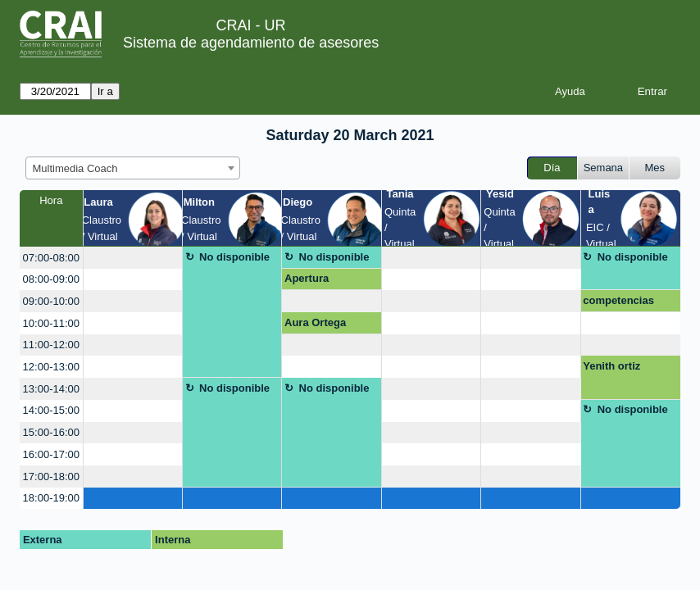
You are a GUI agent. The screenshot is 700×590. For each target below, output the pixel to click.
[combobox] (133, 168)
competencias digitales (618, 303)
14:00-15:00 (51, 410)
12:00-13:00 (51, 367)
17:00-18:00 (51, 477)
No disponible (234, 257)
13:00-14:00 (51, 389)
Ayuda (570, 91)
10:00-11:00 (51, 323)
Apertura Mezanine (309, 281)
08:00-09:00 (51, 279)
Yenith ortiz (611, 366)
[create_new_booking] (133, 258)
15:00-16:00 (51, 432)
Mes (655, 168)
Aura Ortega (315, 322)
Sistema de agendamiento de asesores (251, 43)
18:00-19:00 (51, 498)
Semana (603, 168)
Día (552, 168)
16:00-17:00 (51, 454)
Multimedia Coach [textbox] (75, 168)
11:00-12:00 (51, 345)
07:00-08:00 (51, 258)
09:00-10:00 (51, 301)
